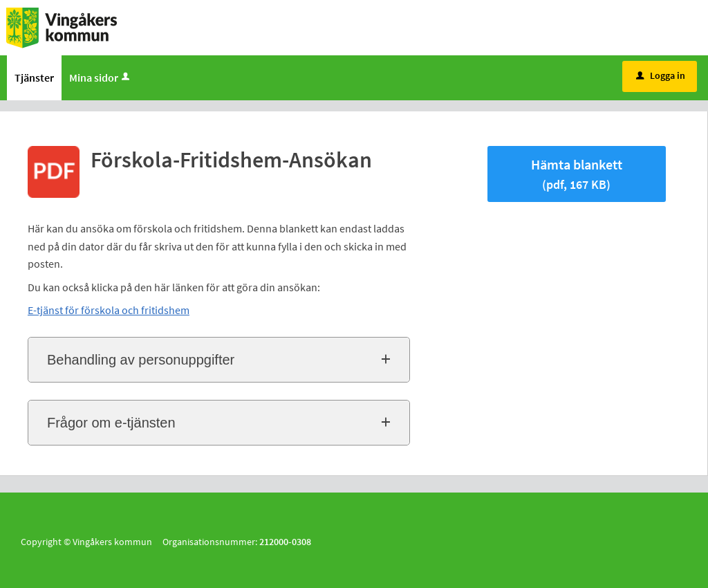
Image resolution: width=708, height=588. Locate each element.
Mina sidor (101, 77)
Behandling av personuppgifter (141, 360)
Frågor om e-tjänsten (111, 423)
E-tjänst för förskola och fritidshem (109, 310)
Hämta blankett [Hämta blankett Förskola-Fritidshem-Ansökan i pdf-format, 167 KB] (577, 174)
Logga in (661, 75)
